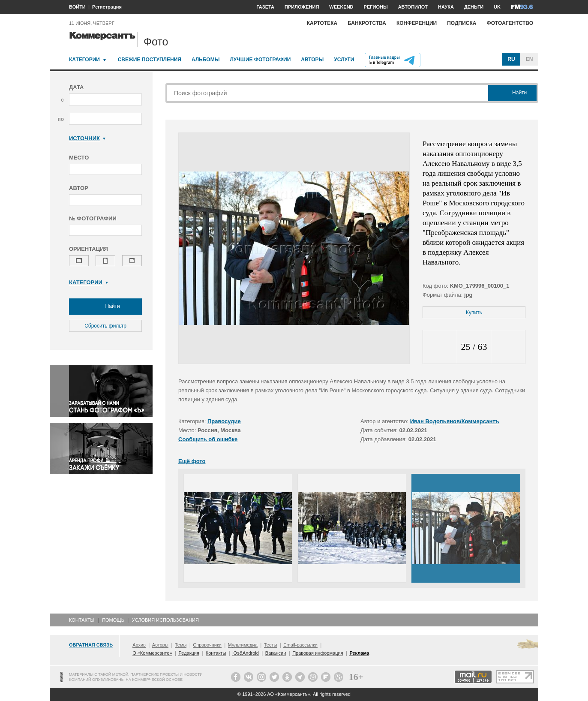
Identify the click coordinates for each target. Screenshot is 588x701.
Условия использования (165, 620)
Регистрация (107, 7)
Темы (181, 645)
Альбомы (206, 60)
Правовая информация (318, 653)
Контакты (82, 620)
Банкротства (367, 23)
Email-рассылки (300, 645)
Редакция (189, 653)
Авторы (312, 60)
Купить (474, 313)
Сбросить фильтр (105, 326)
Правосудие (224, 421)
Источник (87, 138)
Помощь (113, 620)
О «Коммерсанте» (152, 653)
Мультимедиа (243, 645)
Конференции (417, 23)
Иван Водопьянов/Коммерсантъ (455, 421)
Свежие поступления (150, 60)
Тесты (271, 645)
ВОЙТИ (77, 7)
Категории (84, 60)
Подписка (462, 23)
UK (497, 7)
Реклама (359, 653)
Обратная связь (91, 645)
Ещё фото (192, 461)
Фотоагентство (510, 23)
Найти (105, 307)
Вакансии (276, 653)
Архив (139, 645)
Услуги (344, 60)
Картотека (322, 23)
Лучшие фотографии (260, 60)
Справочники (207, 645)
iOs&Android (246, 653)
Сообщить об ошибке (208, 439)
